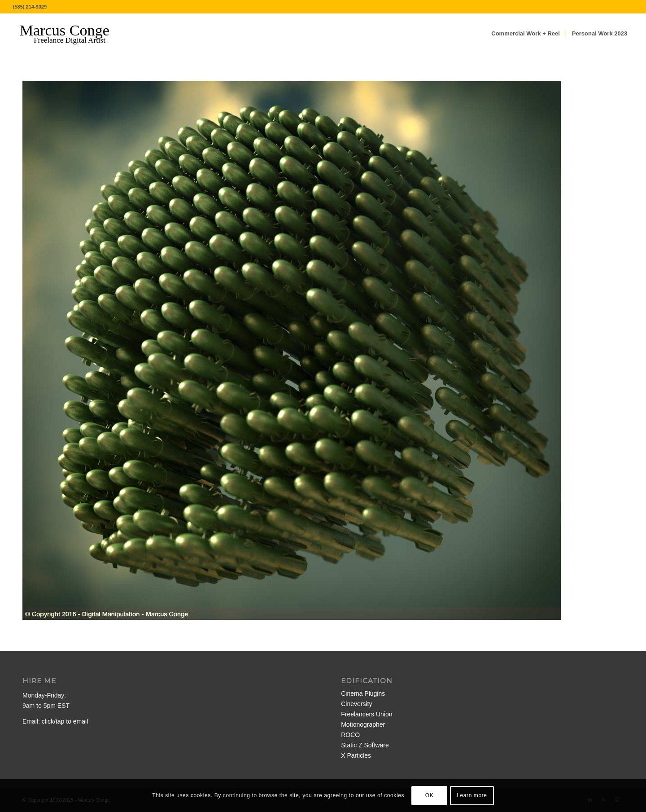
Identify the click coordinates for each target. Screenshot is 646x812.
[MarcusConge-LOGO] (71, 34)
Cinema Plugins (363, 693)
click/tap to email (65, 721)
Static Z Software (365, 745)
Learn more (472, 795)
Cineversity (356, 704)
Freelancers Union (367, 714)
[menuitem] (526, 34)
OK (430, 795)
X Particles (356, 755)
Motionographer (363, 724)
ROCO (350, 735)
